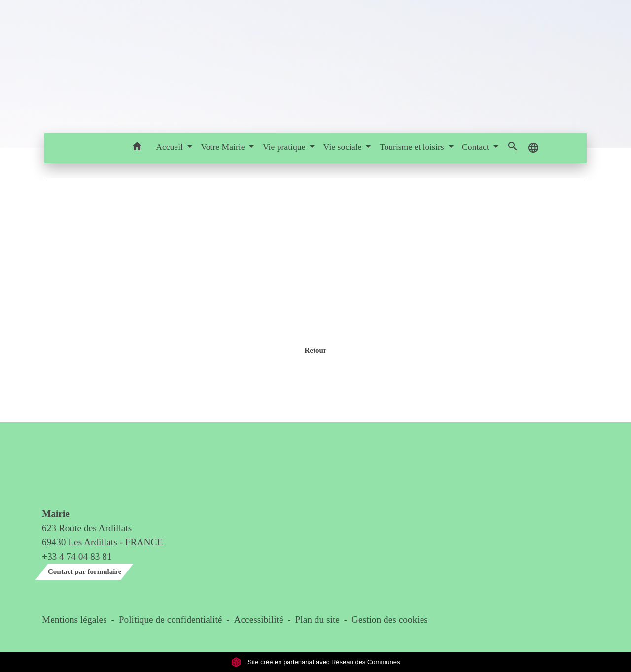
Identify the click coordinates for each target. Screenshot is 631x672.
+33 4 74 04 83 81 (77, 556)
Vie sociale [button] (344, 147)
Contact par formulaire (85, 571)
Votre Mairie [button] (224, 147)
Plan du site (317, 620)
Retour (315, 350)
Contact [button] (476, 147)
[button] (137, 148)
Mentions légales (74, 620)
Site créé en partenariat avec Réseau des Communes (316, 662)
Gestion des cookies (390, 620)
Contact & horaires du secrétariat (81, 470)
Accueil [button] (170, 147)
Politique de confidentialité (171, 620)
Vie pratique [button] (285, 147)
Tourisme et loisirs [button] (413, 147)
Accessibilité (259, 620)
